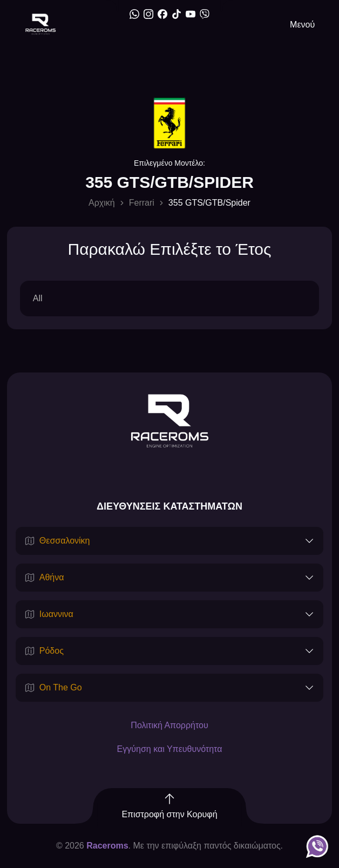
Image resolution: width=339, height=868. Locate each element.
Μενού (302, 25)
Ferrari (142, 203)
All (38, 298)
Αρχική (102, 203)
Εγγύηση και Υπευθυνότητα (170, 749)
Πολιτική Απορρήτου (169, 725)
